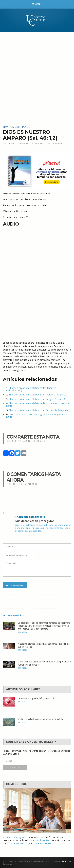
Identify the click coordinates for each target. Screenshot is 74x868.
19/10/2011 (23, 722)
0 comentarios (56, 143)
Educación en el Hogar (20, 843)
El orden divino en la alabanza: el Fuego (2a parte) (37, 399)
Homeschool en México (40, 840)
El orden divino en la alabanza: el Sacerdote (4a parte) (39, 410)
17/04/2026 (23, 632)
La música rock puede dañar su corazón (37, 698)
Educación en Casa (42, 843)
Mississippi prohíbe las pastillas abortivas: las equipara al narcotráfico (44, 645)
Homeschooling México (17, 837)
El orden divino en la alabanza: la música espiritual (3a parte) (38, 404)
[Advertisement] (37, 83)
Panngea (66, 861)
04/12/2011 (23, 702)
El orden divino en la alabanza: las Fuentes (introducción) (31, 389)
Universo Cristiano (18, 143)
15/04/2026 (23, 668)
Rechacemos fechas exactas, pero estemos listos (41, 719)
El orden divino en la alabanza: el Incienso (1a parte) (38, 395)
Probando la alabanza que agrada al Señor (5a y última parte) (38, 416)
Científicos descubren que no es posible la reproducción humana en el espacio (44, 663)
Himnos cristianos (17, 127)
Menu (37, 4)
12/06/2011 (38, 143)
